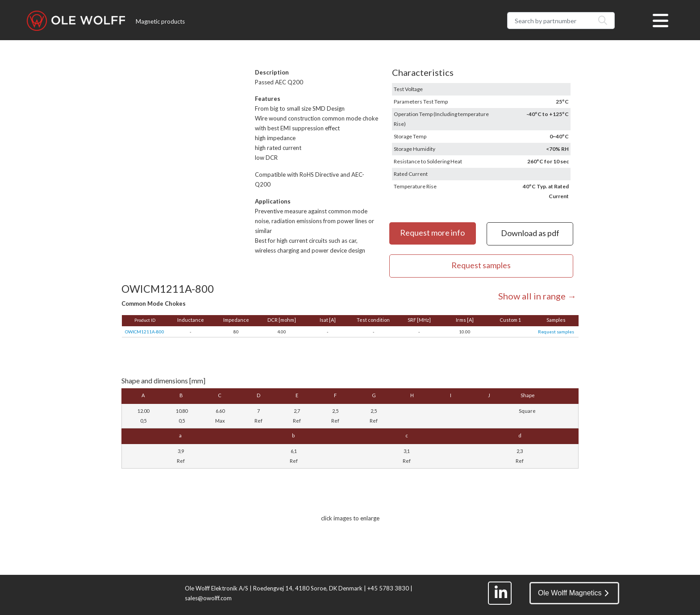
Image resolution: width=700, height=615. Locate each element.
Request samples (556, 332)
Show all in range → (537, 296)
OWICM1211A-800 (145, 332)
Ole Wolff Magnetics (573, 593)
